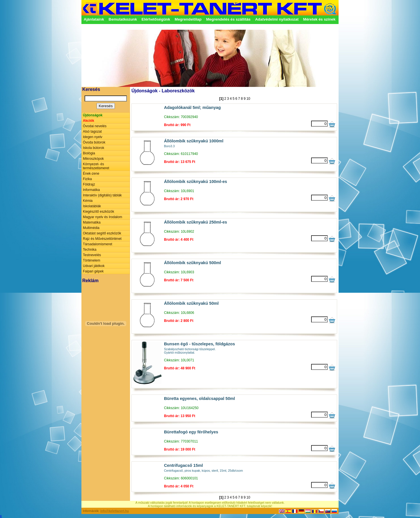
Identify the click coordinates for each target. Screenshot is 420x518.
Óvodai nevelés (95, 126)
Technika (90, 250)
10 (248, 99)
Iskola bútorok (94, 148)
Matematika (92, 222)
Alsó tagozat (92, 132)
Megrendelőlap (188, 19)
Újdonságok (93, 115)
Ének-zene (91, 174)
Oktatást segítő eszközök (102, 233)
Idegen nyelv (93, 137)
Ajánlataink (94, 19)
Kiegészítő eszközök (98, 212)
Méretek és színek (319, 19)
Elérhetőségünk (156, 19)
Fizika (87, 179)
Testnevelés (92, 255)
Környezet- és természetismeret (96, 166)
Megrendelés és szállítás (228, 19)
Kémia (88, 201)
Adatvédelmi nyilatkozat (277, 19)
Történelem (92, 260)
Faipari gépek (93, 271)
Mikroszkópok (93, 159)
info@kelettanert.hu (115, 511)
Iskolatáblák (92, 206)
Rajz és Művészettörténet (102, 239)
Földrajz (89, 184)
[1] (221, 99)
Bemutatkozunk (123, 19)
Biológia (89, 153)
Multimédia (91, 228)
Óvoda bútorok (94, 142)
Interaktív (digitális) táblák (102, 195)
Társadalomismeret (98, 244)
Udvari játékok (94, 266)
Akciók (88, 121)
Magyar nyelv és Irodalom (102, 217)
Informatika (91, 190)
